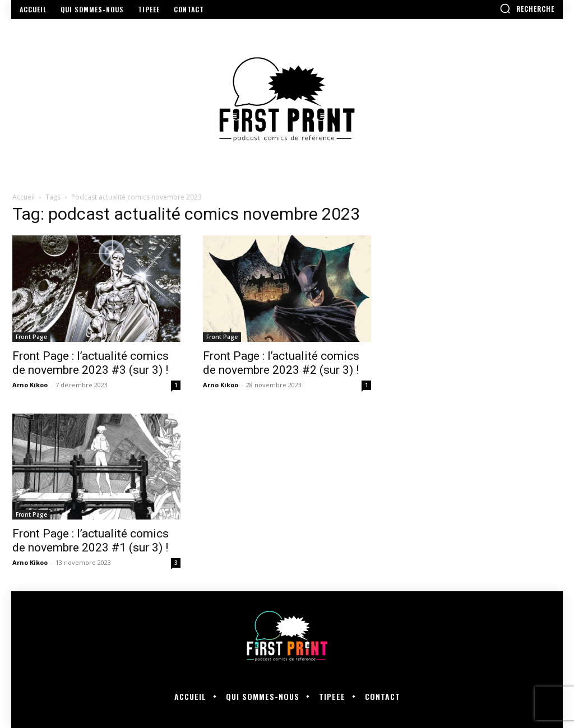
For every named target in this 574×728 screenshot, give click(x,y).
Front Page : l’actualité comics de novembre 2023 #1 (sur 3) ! (91, 541)
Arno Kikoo (30, 385)
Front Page (31, 337)
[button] (527, 8)
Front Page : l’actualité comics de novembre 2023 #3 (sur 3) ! (91, 363)
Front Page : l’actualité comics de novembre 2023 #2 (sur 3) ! (281, 363)
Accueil (24, 197)
